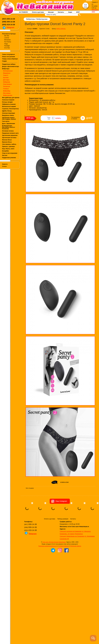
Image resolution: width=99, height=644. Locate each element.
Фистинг (5, 155)
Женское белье (7, 140)
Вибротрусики (8, 95)
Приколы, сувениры (8, 146)
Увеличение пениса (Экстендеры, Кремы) (9, 118)
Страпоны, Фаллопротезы (10, 109)
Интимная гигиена (8, 131)
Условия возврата (64, 559)
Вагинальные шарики (9, 106)
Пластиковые (7, 84)
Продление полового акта (10, 133)
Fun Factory (8, 42)
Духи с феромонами (9, 124)
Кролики (6, 78)
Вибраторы (6, 69)
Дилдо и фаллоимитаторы (11, 66)
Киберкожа (7, 82)
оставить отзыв (64, 482)
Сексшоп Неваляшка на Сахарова (72, 549)
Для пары (6, 80)
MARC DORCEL (61, 29)
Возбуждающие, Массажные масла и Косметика (8, 127)
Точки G (6, 75)
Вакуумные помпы (8, 115)
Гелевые (6, 89)
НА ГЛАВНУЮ (23, 12)
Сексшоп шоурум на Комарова (71, 544)
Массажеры (7, 93)
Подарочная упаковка (9, 158)
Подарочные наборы (9, 64)
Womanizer (7, 40)
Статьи (4, 166)
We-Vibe (7, 36)
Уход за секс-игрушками (10, 153)
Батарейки (5, 151)
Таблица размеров (63, 532)
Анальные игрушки (8, 100)
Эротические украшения (10, 135)
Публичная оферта (75, 559)
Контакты (61, 12)
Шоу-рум (51, 12)
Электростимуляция (8, 113)
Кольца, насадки (7, 102)
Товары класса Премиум (10, 59)
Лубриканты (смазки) (9, 104)
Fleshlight (7, 46)
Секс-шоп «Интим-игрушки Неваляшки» (54, 555)
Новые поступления (9, 57)
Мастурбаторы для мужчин (11, 98)
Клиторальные (8, 71)
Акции (70, 12)
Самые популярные (8, 54)
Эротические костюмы (9, 138)
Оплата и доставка (38, 12)
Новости (5, 164)
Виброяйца (7, 91)
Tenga (6, 44)
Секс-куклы (6, 121)
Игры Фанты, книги (8, 149)
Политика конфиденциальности (48, 559)
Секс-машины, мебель (9, 144)
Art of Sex (7, 48)
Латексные (7, 86)
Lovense (7, 38)
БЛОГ (78, 12)
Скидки (4, 61)
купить (58, 118)
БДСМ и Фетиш (7, 111)
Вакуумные (7, 73)
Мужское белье (7, 142)
